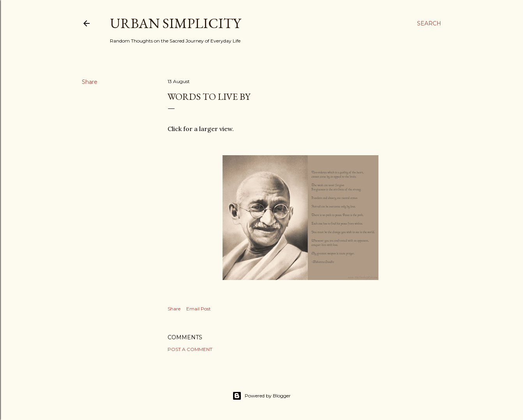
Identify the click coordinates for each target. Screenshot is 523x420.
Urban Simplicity (175, 23)
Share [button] (90, 82)
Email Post (199, 309)
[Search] (429, 23)
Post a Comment (190, 349)
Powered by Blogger (261, 396)
